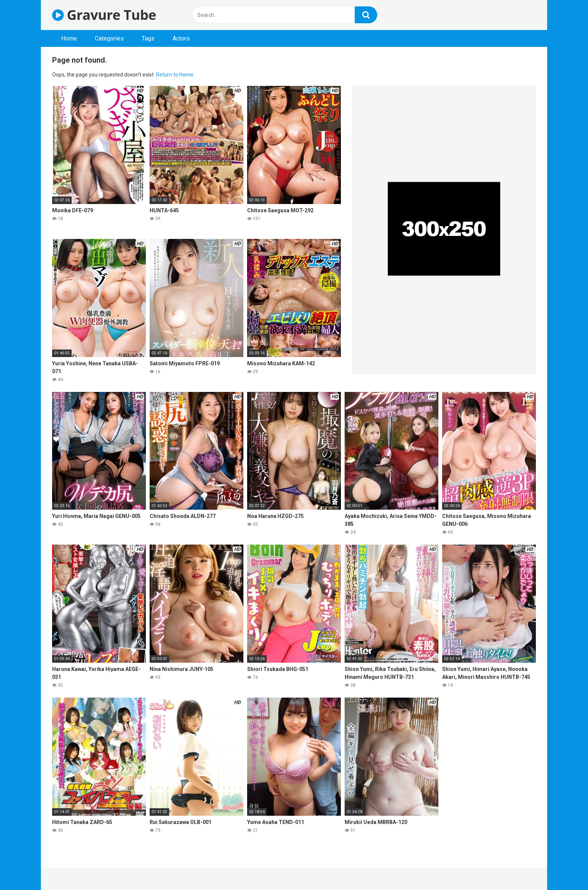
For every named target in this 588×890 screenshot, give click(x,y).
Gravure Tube (104, 15)
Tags (148, 38)
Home (69, 38)
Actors (181, 38)
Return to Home (175, 75)
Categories (109, 38)
